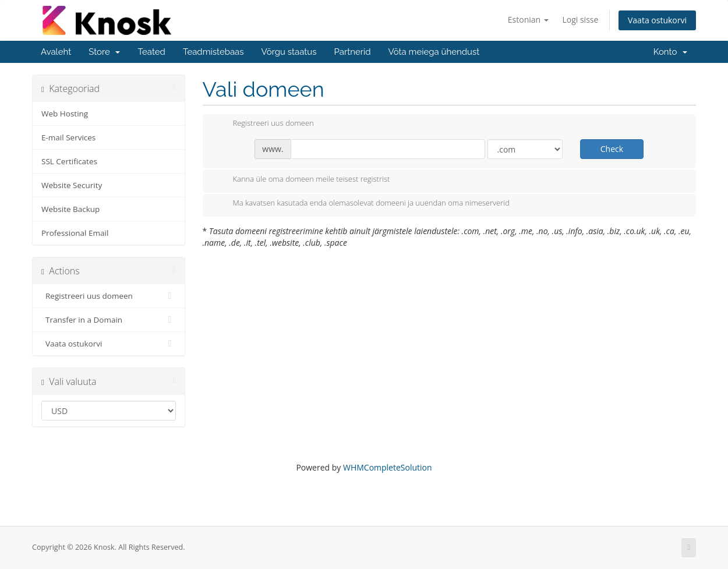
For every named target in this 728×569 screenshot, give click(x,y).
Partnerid (352, 52)
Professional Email (75, 233)
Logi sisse (580, 20)
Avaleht (56, 52)
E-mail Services (68, 137)
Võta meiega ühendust (434, 52)
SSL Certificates (69, 161)
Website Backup (70, 209)
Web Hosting (65, 114)
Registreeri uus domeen (109, 296)
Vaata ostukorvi (657, 20)
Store (104, 52)
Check (612, 149)
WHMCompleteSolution (388, 467)
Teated (151, 52)
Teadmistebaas (213, 52)
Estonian (528, 20)
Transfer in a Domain (109, 320)
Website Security (72, 185)
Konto (670, 52)
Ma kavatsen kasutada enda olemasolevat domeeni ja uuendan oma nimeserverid (362, 204)
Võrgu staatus (289, 52)
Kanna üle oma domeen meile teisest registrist (302, 180)
